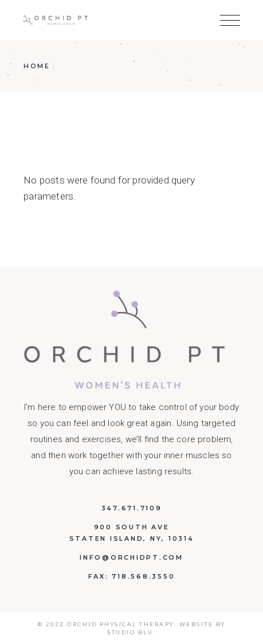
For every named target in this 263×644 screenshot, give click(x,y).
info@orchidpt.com (131, 557)
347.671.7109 (132, 508)
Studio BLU (130, 632)
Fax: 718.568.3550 (132, 576)
